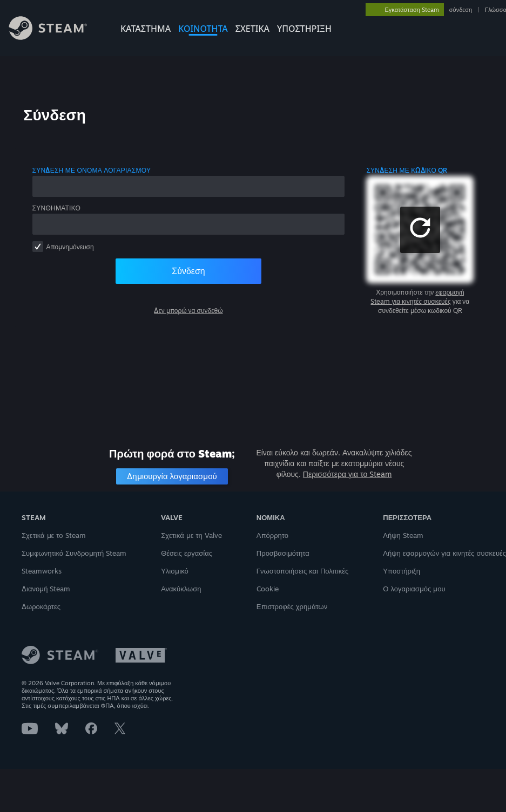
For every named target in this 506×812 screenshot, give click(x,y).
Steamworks (42, 571)
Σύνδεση (188, 271)
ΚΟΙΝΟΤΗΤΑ (203, 29)
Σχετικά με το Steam (54, 535)
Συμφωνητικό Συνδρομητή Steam (74, 553)
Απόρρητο (272, 535)
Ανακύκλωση (181, 589)
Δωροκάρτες (41, 606)
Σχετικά (252, 29)
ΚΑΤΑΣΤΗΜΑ (146, 29)
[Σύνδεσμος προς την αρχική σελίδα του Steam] (56, 37)
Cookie (268, 589)
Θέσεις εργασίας (187, 553)
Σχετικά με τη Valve (191, 535)
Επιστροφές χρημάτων (292, 606)
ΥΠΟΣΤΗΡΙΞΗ (304, 29)
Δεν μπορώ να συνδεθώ (188, 311)
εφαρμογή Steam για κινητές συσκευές (417, 297)
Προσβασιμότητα (283, 553)
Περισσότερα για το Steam (347, 474)
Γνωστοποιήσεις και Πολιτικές (302, 571)
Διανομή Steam (46, 589)
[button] (420, 230)
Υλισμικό (175, 571)
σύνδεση (461, 10)
